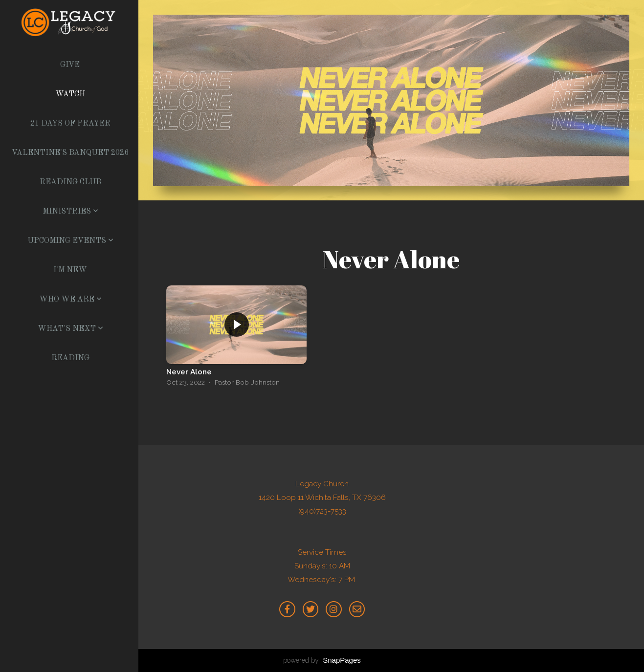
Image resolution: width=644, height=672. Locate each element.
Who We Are (70, 300)
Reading (70, 358)
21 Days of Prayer (70, 124)
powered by (322, 660)
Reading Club (70, 182)
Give (70, 65)
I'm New (70, 270)
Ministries (70, 212)
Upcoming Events (70, 241)
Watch (70, 94)
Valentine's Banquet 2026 (70, 153)
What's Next (70, 329)
